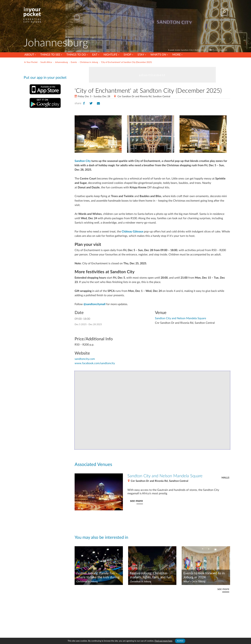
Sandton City (83, 161)
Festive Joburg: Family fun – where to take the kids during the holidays (98, 576)
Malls (225, 478)
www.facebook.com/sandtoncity (95, 363)
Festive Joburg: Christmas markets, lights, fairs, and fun (151, 575)
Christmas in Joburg (87, 582)
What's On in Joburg (194, 582)
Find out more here (163, 641)
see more (136, 501)
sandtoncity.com (85, 359)
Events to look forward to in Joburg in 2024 (204, 575)
